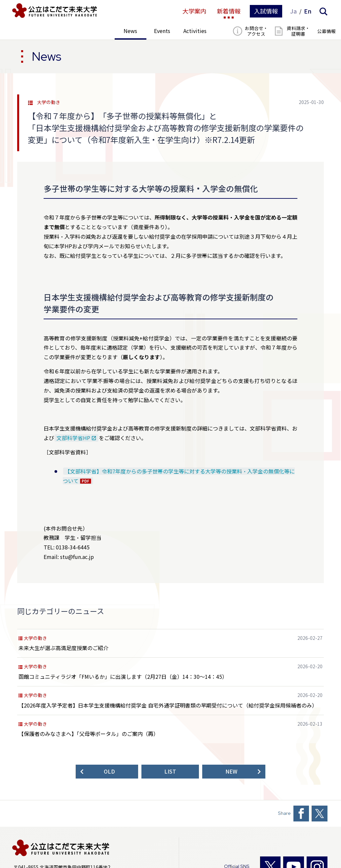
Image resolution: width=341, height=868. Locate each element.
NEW (231, 771)
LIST (170, 771)
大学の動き (49, 102)
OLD (109, 771)
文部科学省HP (73, 438)
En (308, 11)
